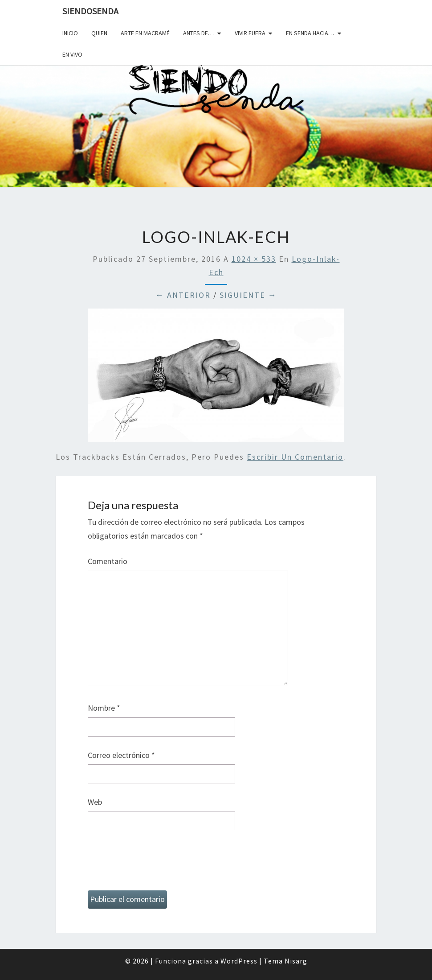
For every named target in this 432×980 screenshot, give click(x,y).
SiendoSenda (90, 11)
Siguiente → (248, 295)
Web (95, 802)
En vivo (72, 54)
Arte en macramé (145, 33)
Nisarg (296, 961)
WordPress (239, 961)
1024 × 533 (254, 259)
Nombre (104, 708)
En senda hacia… (310, 33)
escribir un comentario (295, 457)
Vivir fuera (250, 33)
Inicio (70, 33)
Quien (99, 33)
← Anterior (183, 295)
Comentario (108, 561)
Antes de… (198, 33)
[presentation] (155, 864)
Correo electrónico (121, 755)
